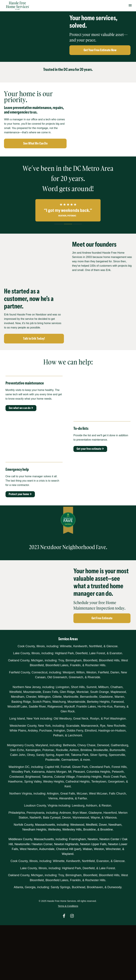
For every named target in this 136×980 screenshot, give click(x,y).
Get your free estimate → (90, 449)
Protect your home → (20, 494)
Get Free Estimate (102, 618)
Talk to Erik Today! (34, 338)
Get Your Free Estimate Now (100, 50)
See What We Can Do (35, 143)
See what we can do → (21, 408)
